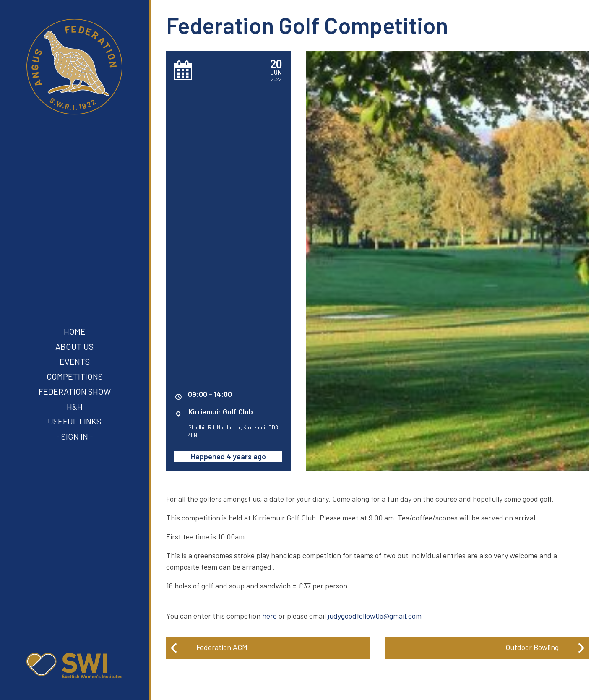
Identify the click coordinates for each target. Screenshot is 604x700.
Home (75, 331)
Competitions (75, 376)
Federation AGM (222, 647)
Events (75, 362)
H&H (75, 406)
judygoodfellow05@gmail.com (375, 616)
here (269, 616)
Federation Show (75, 391)
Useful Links (74, 421)
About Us (74, 346)
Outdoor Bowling (532, 647)
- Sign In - (75, 436)
